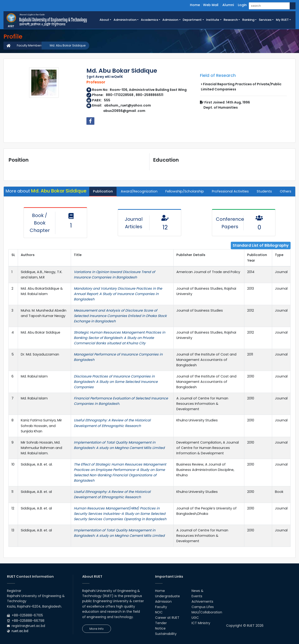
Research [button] (231, 20)
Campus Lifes (203, 607)
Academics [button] (149, 20)
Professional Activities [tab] (230, 191)
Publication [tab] (103, 191)
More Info (97, 629)
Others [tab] (286, 191)
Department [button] (192, 20)
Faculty (161, 607)
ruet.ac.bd (20, 631)
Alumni (228, 5)
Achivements (202, 601)
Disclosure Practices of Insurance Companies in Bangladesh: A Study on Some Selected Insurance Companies (116, 382)
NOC (159, 612)
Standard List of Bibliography (261, 245)
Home (195, 5)
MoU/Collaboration (207, 612)
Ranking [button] (248, 20)
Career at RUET (167, 618)
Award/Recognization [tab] (139, 191)
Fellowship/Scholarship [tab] (185, 191)
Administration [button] (125, 20)
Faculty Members (30, 45)
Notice (160, 628)
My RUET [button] (282, 20)
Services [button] (265, 20)
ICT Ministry (201, 623)
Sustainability (166, 634)
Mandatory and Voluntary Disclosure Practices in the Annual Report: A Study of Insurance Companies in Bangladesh (118, 294)
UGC (195, 618)
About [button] (104, 20)
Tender (161, 623)
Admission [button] (170, 20)
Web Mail (211, 5)
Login (242, 5)
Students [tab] (264, 191)
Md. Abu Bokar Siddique (68, 45)
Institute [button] (213, 20)
